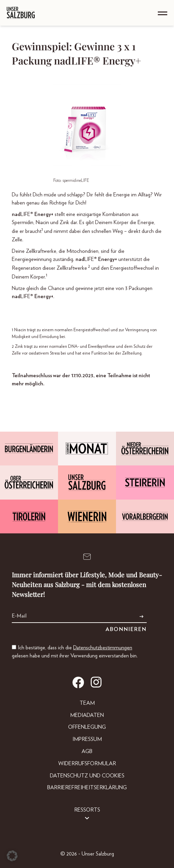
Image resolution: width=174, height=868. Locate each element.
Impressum (87, 739)
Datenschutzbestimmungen (103, 648)
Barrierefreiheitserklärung (87, 788)
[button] (12, 856)
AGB (87, 751)
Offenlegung (87, 727)
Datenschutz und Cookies (87, 776)
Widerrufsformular (87, 764)
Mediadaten (87, 715)
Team (87, 703)
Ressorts (87, 810)
